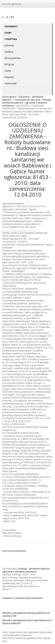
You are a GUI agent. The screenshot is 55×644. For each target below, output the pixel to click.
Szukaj (8, 71)
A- (3, 17)
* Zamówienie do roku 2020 (27, 100)
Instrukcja (9, 45)
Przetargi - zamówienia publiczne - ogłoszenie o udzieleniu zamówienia (27, 103)
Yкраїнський (10, 83)
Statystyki (9, 77)
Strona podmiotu (13, 58)
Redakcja (9, 52)
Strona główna (12, 4)
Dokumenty (24, 97)
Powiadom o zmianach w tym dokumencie (22, 598)
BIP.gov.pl (9, 64)
